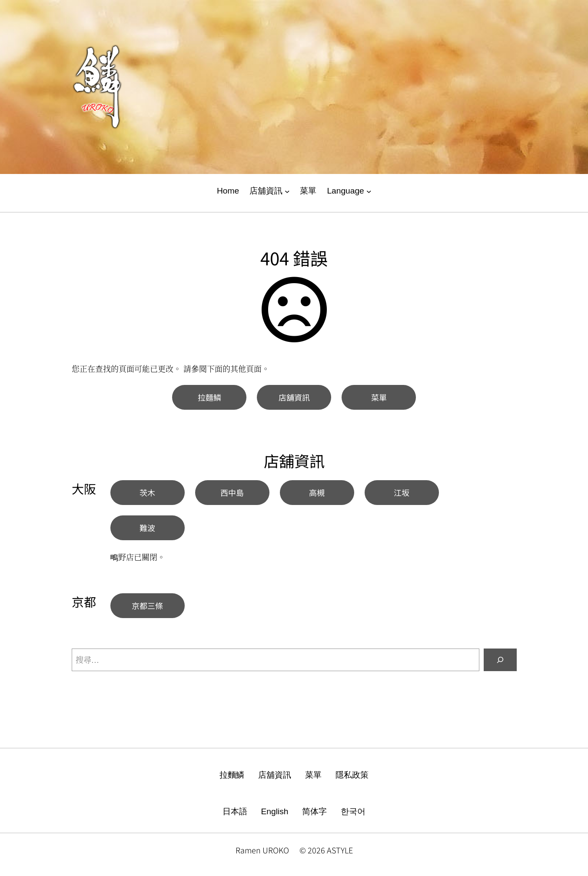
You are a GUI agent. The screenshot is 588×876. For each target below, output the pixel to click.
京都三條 (147, 605)
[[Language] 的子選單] (369, 191)
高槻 (317, 492)
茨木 (147, 492)
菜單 (379, 397)
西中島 (232, 492)
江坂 (402, 492)
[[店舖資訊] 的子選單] (287, 191)
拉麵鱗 (209, 397)
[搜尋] (500, 660)
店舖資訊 (294, 397)
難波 (147, 528)
